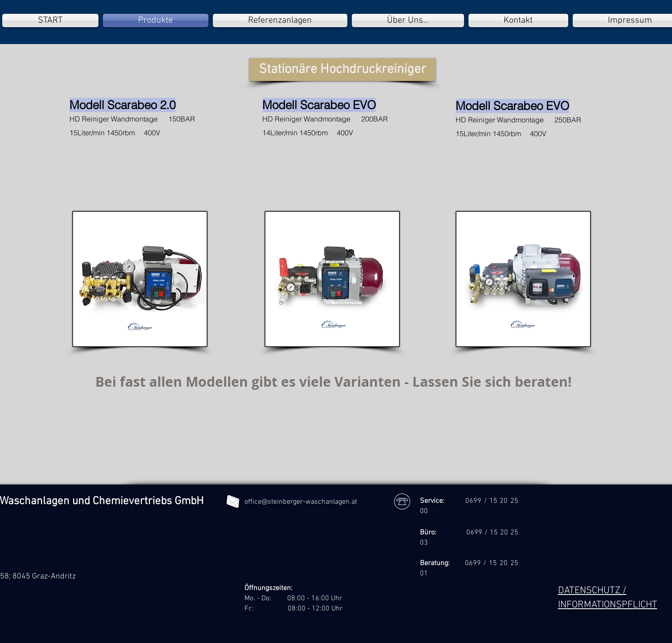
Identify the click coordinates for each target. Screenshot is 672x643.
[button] (342, 70)
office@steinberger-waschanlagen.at (301, 502)
